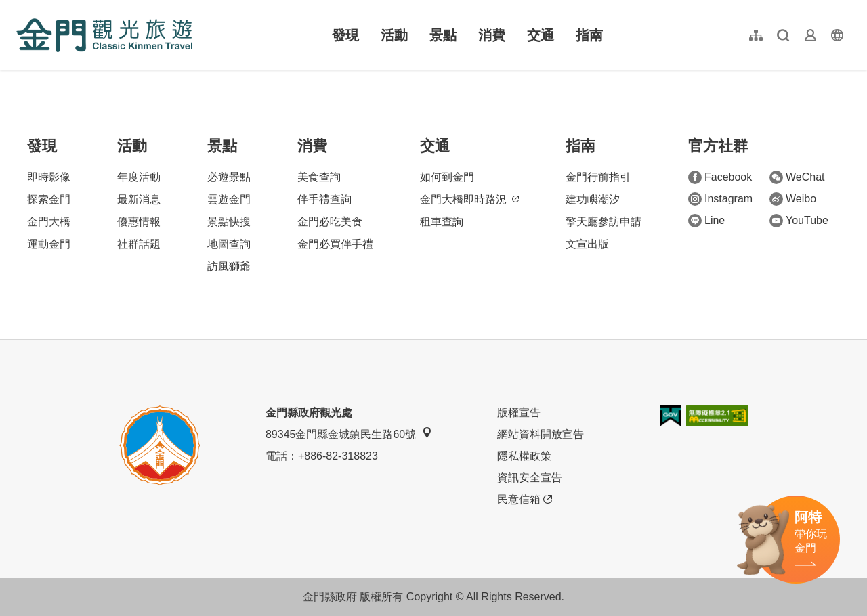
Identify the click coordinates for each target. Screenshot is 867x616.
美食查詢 (319, 177)
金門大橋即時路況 (469, 199)
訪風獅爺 (229, 266)
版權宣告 (519, 413)
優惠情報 (139, 222)
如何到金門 (447, 177)
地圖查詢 (229, 244)
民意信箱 (525, 500)
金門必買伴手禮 (335, 244)
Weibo (793, 199)
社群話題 (139, 244)
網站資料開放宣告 (541, 434)
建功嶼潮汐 (593, 199)
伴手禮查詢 (324, 199)
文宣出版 (587, 244)
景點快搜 (229, 222)
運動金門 (49, 244)
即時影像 (49, 177)
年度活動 (139, 177)
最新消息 (139, 199)
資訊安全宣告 (530, 478)
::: (21, 8)
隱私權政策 (524, 456)
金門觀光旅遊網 (104, 35)
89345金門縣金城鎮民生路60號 (349, 434)
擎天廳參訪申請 (604, 222)
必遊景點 (229, 177)
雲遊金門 (229, 199)
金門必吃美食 (330, 222)
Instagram (720, 199)
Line (706, 221)
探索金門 (49, 199)
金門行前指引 (598, 177)
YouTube (799, 221)
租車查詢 (442, 222)
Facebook (720, 177)
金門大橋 (49, 222)
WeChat (797, 177)
